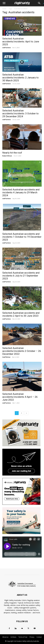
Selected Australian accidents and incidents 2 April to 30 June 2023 (21, 314)
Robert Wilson (7, 156)
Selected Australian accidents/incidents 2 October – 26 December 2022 (22, 351)
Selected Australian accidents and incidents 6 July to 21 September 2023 (21, 276)
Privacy (32, 637)
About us (5, 637)
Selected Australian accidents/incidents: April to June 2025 (21, 42)
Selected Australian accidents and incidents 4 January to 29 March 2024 (21, 192)
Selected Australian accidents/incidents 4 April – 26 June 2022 (20, 397)
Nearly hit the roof (12, 153)
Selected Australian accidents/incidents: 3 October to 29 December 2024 (20, 113)
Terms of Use (23, 637)
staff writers (7, 48)
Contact (39, 637)
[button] (4, 3)
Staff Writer (6, 357)
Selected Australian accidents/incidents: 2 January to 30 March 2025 (20, 78)
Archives (13, 637)
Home (4, 9)
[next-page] (26, 413)
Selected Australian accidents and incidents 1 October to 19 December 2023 (22, 237)
